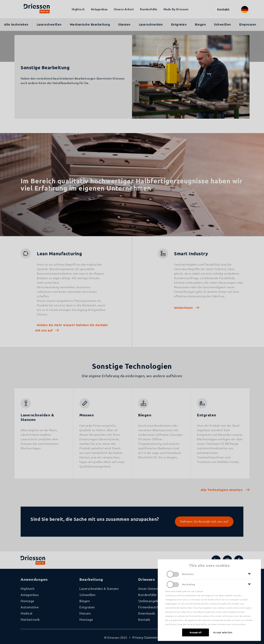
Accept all (196, 632)
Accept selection (223, 632)
